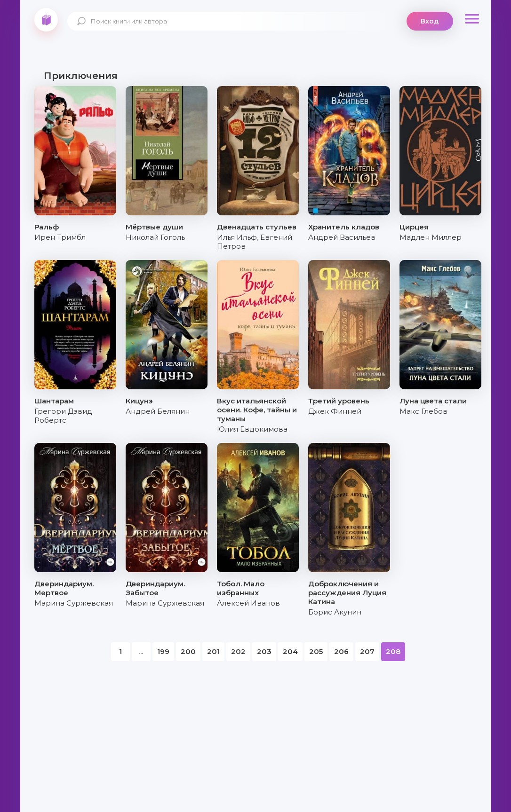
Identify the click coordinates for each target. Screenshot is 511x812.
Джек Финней (335, 411)
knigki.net (46, 20)
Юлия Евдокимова (252, 429)
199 (163, 651)
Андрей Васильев (342, 237)
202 (238, 651)
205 (316, 651)
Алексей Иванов (248, 603)
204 (290, 651)
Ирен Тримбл (60, 237)
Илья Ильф (237, 237)
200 (188, 651)
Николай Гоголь (155, 237)
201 (213, 651)
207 (367, 651)
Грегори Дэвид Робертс (63, 416)
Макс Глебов (423, 411)
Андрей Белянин (158, 411)
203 (264, 651)
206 (341, 651)
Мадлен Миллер (431, 237)
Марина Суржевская (74, 603)
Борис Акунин (335, 612)
